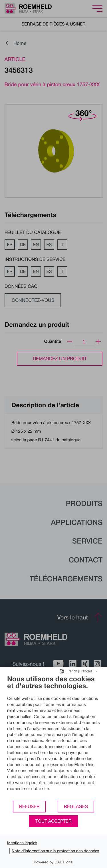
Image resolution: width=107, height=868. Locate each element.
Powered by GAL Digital (53, 862)
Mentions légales (22, 843)
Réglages (76, 806)
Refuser (29, 806)
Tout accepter (53, 821)
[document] (53, 737)
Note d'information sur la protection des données (55, 851)
